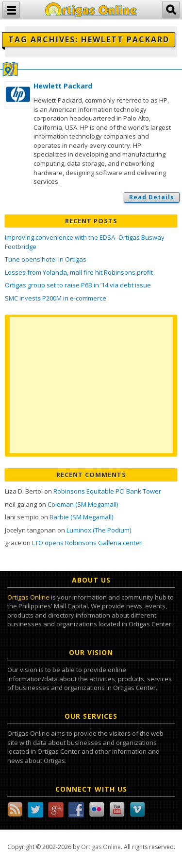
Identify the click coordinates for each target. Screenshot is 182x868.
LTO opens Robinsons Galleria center (87, 543)
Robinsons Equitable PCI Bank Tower (107, 491)
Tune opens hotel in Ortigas (46, 259)
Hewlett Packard (63, 86)
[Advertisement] (91, 385)
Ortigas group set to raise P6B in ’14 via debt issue (78, 285)
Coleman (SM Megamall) (83, 504)
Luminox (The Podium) (99, 530)
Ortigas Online (28, 597)
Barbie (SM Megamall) (81, 517)
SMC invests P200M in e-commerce (56, 298)
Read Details (152, 197)
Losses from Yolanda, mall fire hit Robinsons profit (79, 272)
